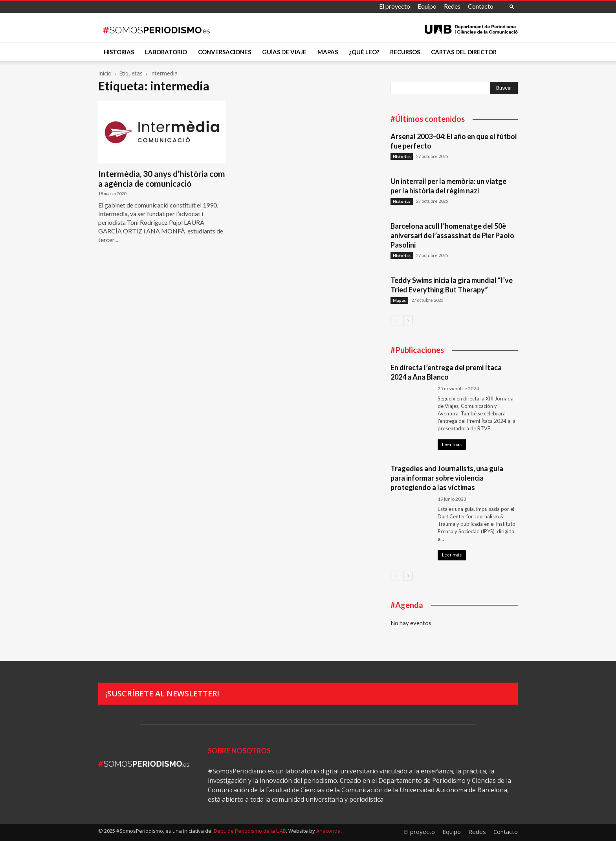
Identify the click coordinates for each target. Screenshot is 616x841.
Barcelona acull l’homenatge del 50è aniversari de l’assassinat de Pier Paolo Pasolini (452, 235)
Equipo (427, 6)
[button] (512, 6)
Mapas (328, 52)
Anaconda (328, 831)
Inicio (105, 73)
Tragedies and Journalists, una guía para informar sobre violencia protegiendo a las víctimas (447, 478)
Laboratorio (166, 52)
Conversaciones (225, 52)
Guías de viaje (284, 52)
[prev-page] (395, 320)
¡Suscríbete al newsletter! (162, 693)
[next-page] (408, 320)
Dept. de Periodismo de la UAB (250, 831)
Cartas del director (464, 52)
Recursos (405, 52)
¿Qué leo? (364, 52)
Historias (119, 52)
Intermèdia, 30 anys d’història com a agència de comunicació (162, 178)
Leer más (452, 445)
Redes (452, 6)
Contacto (481, 6)
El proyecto (395, 6)
